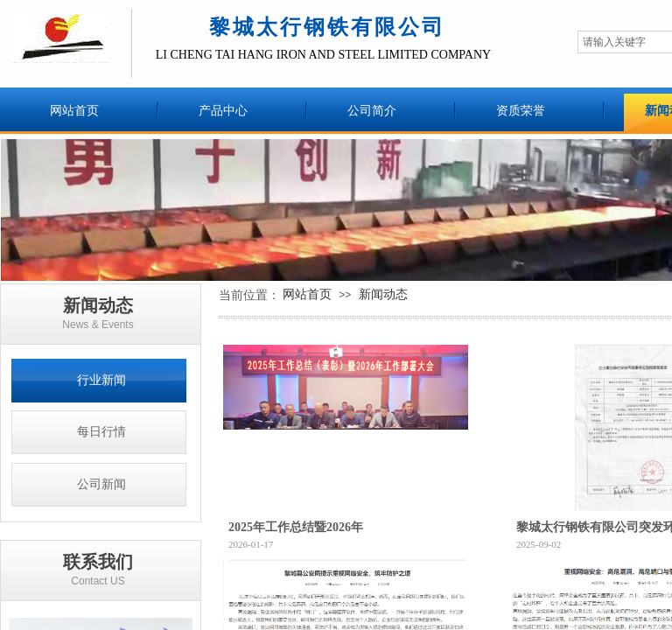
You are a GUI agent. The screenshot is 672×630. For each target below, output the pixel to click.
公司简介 (372, 111)
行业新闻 (101, 380)
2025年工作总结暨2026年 (296, 527)
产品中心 (223, 111)
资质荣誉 (521, 111)
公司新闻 (101, 484)
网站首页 (74, 111)
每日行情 (101, 432)
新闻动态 (383, 294)
